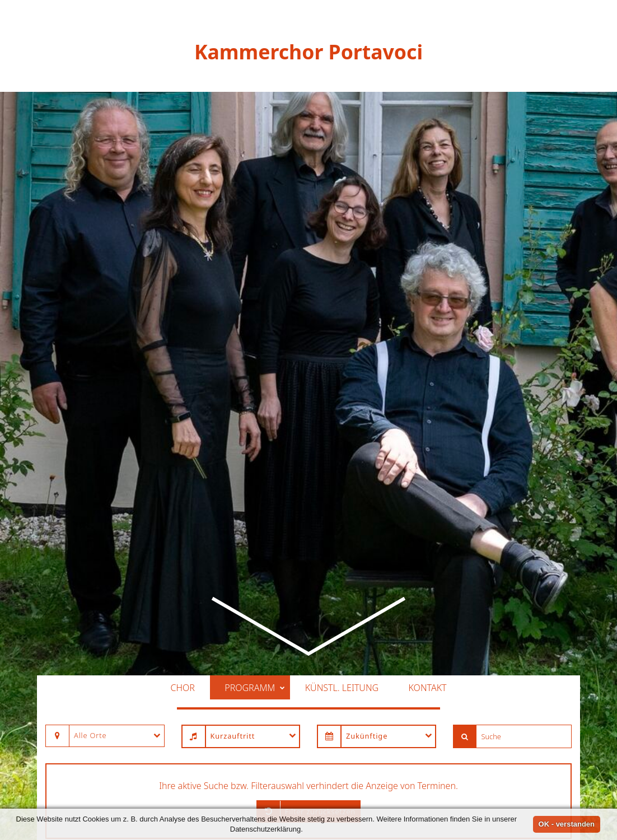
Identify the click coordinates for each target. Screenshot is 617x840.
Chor (182, 580)
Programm (255, 580)
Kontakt (428, 580)
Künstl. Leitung (342, 580)
